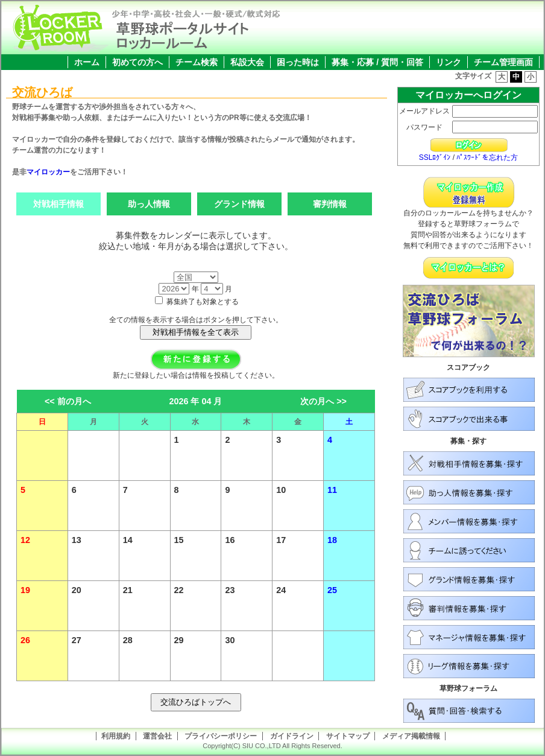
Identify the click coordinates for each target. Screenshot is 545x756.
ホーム (87, 62)
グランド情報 (239, 204)
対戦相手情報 (58, 204)
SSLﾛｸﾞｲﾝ (435, 157)
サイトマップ (348, 736)
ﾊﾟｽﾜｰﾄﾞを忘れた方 (487, 157)
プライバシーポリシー (221, 736)
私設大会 (247, 62)
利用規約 (116, 736)
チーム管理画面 (503, 62)
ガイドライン (292, 736)
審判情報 (330, 204)
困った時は (298, 62)
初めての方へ (137, 62)
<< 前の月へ (68, 401)
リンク (449, 62)
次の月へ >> (323, 401)
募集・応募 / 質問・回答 (377, 62)
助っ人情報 (149, 204)
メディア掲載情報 (411, 736)
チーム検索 (197, 62)
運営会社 (157, 736)
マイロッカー (48, 172)
